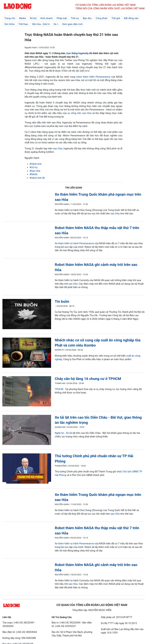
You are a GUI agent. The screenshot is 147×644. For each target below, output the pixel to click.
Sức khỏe (9, 24)
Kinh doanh (47, 18)
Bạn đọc (87, 18)
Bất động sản (131, 18)
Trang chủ (10, 18)
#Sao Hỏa (35, 171)
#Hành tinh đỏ (37, 178)
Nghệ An (59, 433)
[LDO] (27, 315)
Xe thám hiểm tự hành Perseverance (74, 243)
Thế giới (116, 18)
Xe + (56, 24)
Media (22, 18)
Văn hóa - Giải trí (41, 24)
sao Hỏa (58, 148)
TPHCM (59, 389)
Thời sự (75, 18)
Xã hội (33, 18)
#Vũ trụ (34, 167)
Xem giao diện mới (72, 24)
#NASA (34, 174)
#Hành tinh (36, 164)
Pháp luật (62, 18)
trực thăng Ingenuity (77, 53)
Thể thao (23, 24)
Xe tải (69, 433)
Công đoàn (102, 18)
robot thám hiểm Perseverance (93, 77)
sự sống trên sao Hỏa (79, 113)
